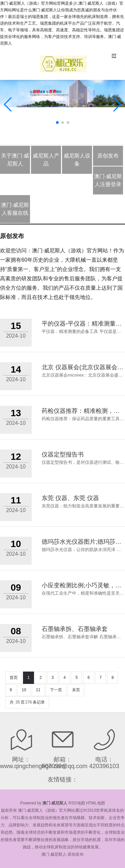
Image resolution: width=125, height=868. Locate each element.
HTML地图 (95, 803)
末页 (76, 690)
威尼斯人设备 (77, 160)
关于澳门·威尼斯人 (15, 160)
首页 (14, 678)
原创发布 (108, 156)
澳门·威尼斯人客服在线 (15, 209)
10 (24, 690)
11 (38, 690)
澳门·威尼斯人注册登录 (108, 180)
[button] (117, 105)
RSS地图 (77, 803)
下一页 (56, 690)
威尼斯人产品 (46, 160)
